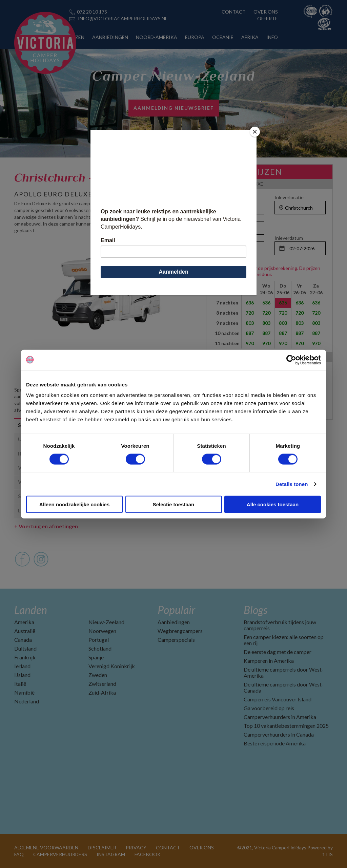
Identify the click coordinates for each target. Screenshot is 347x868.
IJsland (22, 675)
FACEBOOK (148, 854)
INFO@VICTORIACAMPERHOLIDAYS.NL (123, 18)
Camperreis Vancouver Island (278, 699)
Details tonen (292, 484)
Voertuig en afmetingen (46, 526)
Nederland (27, 701)
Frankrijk (25, 657)
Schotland (100, 648)
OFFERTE (268, 18)
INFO (272, 37)
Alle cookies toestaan (273, 504)
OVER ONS (266, 12)
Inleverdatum (289, 238)
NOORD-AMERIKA (157, 37)
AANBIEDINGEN (110, 37)
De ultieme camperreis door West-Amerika (284, 672)
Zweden (98, 675)
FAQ (19, 854)
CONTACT (234, 12)
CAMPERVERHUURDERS (60, 854)
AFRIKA (250, 37)
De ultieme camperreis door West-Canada (284, 687)
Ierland (22, 666)
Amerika (24, 622)
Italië (20, 684)
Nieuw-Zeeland (106, 622)
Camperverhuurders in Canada (279, 734)
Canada (23, 640)
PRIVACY (136, 848)
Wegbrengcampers (180, 631)
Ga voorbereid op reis (269, 708)
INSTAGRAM (111, 854)
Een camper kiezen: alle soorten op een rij (284, 640)
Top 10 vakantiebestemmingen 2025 (286, 726)
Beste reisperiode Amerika (275, 743)
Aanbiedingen (174, 622)
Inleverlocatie (289, 197)
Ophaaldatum (228, 238)
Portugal (99, 640)
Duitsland (25, 648)
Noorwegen (102, 631)
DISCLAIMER (102, 848)
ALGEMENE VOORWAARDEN (46, 848)
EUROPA (195, 37)
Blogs (256, 610)
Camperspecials (176, 640)
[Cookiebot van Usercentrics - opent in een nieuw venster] (291, 360)
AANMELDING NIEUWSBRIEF (174, 108)
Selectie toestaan (174, 504)
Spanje (96, 657)
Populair (176, 610)
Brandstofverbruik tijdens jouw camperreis (280, 625)
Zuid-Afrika (102, 692)
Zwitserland (102, 684)
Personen (223, 218)
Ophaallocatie (228, 197)
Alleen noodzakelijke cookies (75, 504)
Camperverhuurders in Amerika (280, 717)
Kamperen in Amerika (269, 661)
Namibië (24, 692)
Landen (31, 610)
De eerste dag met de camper (278, 652)
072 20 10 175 (92, 12)
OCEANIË (223, 37)
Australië (25, 631)
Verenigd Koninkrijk (112, 666)
